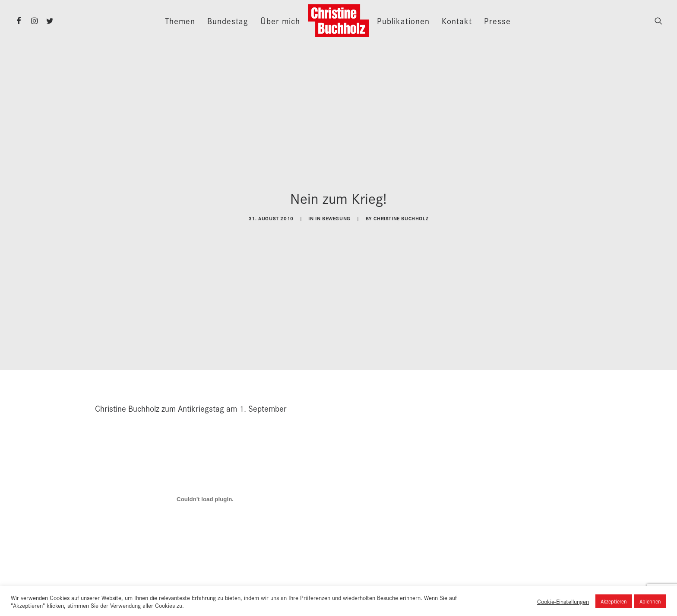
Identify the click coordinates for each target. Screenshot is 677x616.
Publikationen (403, 21)
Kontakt (457, 21)
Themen (180, 21)
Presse (497, 21)
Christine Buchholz (401, 217)
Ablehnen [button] (650, 601)
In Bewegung (333, 217)
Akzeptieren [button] (614, 601)
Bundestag (228, 21)
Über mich (280, 21)
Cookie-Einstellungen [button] (563, 601)
